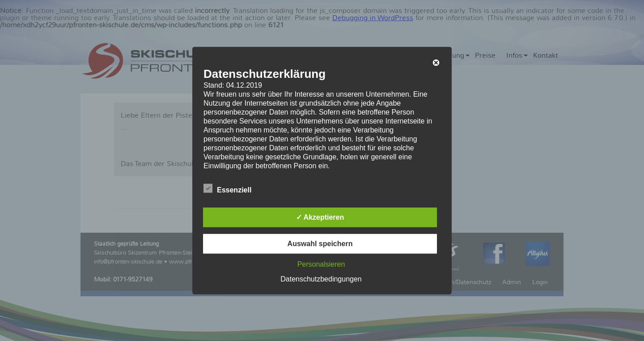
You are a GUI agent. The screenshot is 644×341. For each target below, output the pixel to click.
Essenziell (227, 188)
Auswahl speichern (320, 243)
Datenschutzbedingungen (321, 279)
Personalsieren (321, 264)
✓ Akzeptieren (320, 217)
